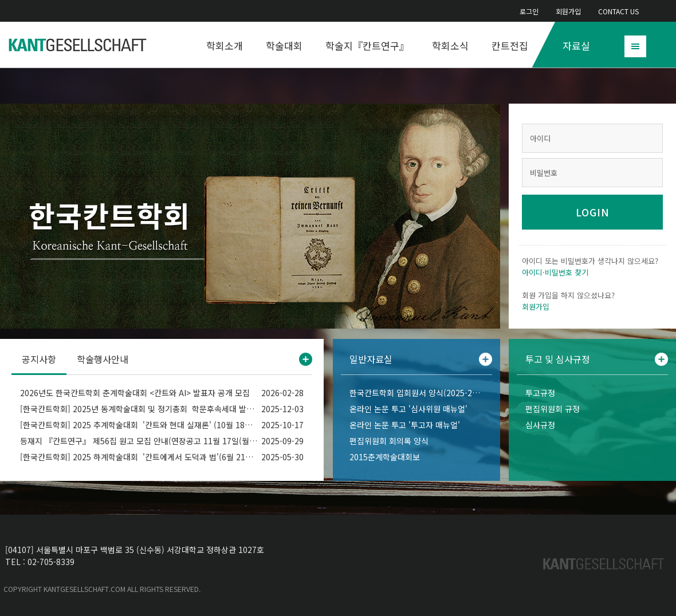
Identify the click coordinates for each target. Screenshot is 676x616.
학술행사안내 (103, 359)
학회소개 (225, 46)
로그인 (529, 11)
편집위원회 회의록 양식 (389, 441)
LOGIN (593, 212)
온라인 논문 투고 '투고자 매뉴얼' (405, 425)
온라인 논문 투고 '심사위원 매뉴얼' (408, 409)
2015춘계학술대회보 (385, 457)
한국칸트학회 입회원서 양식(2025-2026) (416, 393)
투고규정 (540, 393)
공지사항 (39, 359)
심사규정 (540, 425)
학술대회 (284, 46)
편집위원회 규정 (553, 409)
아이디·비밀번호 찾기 (555, 272)
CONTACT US (618, 11)
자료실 (576, 46)
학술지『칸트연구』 (367, 46)
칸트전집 (510, 46)
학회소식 (450, 46)
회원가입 (568, 11)
